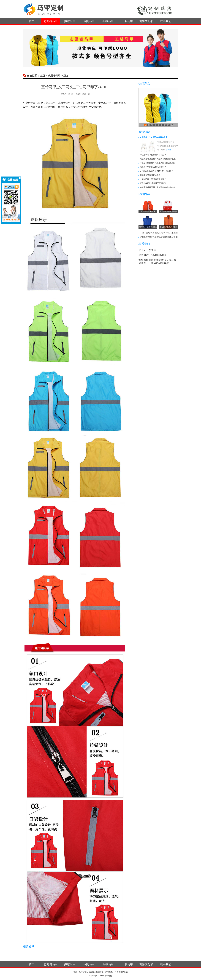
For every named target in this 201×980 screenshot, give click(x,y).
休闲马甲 (89, 21)
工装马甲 (127, 21)
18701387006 (159, 255)
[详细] (169, 150)
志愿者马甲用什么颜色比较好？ (153, 167)
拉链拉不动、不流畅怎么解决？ (153, 179)
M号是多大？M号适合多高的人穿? (154, 137)
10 (172, 125)
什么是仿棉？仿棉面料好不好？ (153, 155)
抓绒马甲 (70, 21)
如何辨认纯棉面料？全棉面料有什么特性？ (158, 187)
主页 (43, 76)
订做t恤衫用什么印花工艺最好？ (153, 183)
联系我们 (166, 21)
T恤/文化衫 (147, 21)
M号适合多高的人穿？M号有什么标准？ (156, 171)
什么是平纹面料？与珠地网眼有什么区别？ (158, 163)
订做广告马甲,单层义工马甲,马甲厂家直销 (159, 233)
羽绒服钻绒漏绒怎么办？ (150, 175)
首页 (32, 21)
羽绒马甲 (108, 21)
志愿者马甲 (51, 21)
